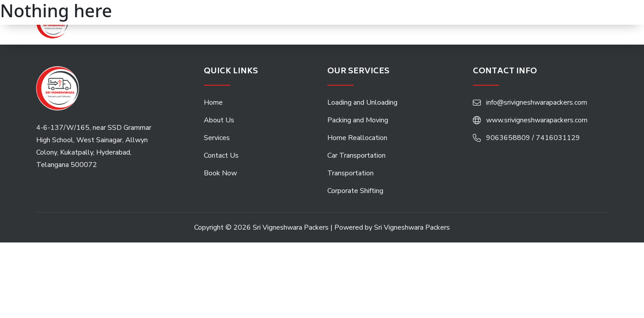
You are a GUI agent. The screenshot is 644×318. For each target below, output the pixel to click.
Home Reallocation (357, 138)
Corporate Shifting (355, 191)
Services (217, 138)
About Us (219, 120)
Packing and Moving (358, 120)
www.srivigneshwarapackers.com (537, 120)
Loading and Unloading (362, 102)
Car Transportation (356, 155)
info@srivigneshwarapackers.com (537, 102)
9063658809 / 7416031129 (533, 138)
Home (213, 102)
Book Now (220, 173)
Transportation (350, 173)
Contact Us (221, 155)
